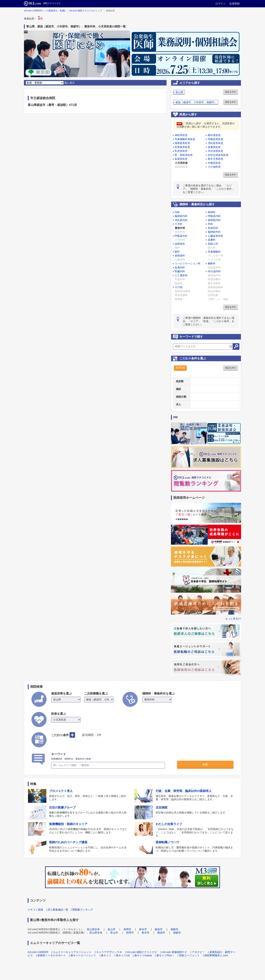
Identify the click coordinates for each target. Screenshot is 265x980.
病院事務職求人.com (216, 955)
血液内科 (180, 267)
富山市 (112, 929)
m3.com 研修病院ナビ (174, 952)
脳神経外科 (214, 232)
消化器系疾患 (215, 143)
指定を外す (231, 92)
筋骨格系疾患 (182, 147)
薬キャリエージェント (83, 955)
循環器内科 (214, 220)
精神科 (212, 212)
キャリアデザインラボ (109, 952)
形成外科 (213, 228)
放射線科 (180, 256)
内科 (177, 212)
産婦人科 (213, 244)
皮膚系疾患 (214, 147)
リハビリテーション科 (188, 263)
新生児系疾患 (215, 159)
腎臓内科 (180, 271)
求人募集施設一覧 (58, 910)
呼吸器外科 (181, 236)
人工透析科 (181, 275)
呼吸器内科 (214, 216)
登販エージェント (189, 955)
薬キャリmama (143, 955)
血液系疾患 (181, 159)
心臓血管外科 (215, 236)
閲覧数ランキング (83, 910)
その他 (179, 287)
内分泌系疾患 (215, 151)
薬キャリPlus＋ (165, 955)
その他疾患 (214, 167)
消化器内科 (181, 220)
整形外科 (180, 228)
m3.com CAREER (38, 952)
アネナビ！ (198, 952)
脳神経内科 (181, 216)
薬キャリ (106, 955)
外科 (210, 224)
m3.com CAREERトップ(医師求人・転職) (45, 11)
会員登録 (234, 3)
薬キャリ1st (123, 955)
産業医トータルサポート (52, 955)
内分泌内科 (214, 271)
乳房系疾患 (181, 151)
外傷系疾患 (214, 163)
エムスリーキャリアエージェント (72, 952)
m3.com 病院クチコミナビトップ (86, 11)
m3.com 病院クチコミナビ (142, 952)
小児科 (179, 224)
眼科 (177, 252)
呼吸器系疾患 (215, 139)
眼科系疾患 (214, 135)
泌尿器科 (180, 244)
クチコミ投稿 (35, 910)
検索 (205, 764)
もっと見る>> (233, 619)
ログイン (220, 3)
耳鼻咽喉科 (214, 252)
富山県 (179, 92)
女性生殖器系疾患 (218, 155)
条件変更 (180, 368)
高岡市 (127, 929)
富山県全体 (93, 929)
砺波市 (159, 929)
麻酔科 (212, 263)
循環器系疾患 (182, 143)
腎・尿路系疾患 (184, 155)
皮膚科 (212, 240)
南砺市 (174, 929)
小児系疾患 (181, 163)
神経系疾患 (181, 135)
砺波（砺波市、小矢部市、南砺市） (196, 102)
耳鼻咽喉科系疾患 (185, 139)
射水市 (143, 929)
